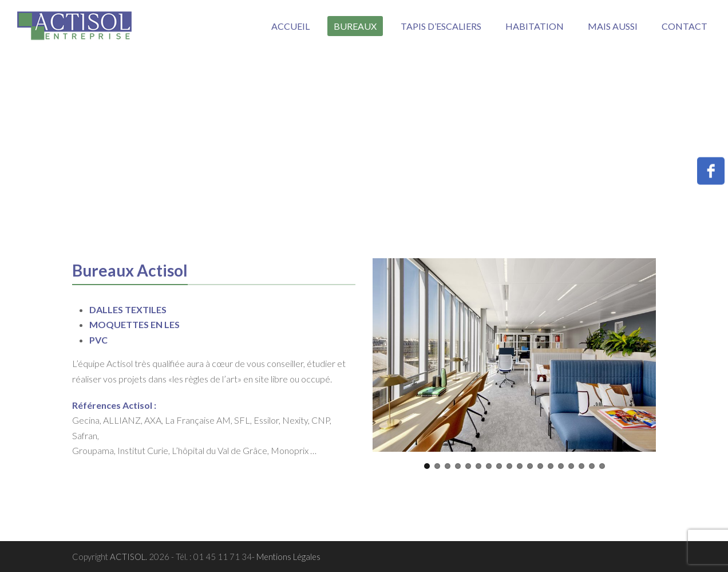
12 (540, 466)
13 (551, 466)
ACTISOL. (129, 557)
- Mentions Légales (286, 557)
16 (581, 466)
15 (571, 466)
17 (592, 466)
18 (602, 466)
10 (520, 466)
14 (561, 466)
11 (530, 466)
